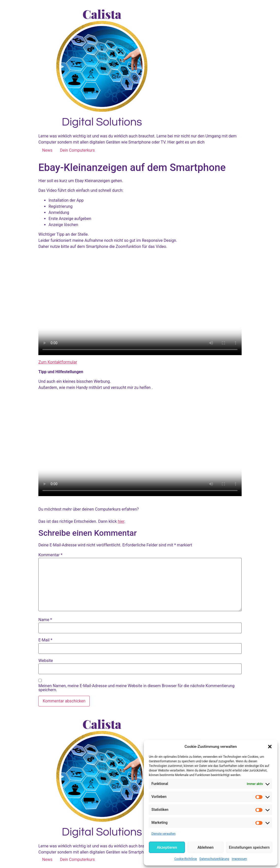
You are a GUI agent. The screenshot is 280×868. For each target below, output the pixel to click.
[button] (270, 747)
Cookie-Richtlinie (186, 859)
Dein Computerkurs (77, 150)
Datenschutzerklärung (214, 859)
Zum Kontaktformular (58, 362)
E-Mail (45, 640)
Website (46, 661)
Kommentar (50, 555)
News (47, 150)
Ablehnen (205, 847)
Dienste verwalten (164, 834)
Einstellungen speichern (249, 847)
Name (45, 620)
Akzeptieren (167, 847)
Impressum (239, 859)
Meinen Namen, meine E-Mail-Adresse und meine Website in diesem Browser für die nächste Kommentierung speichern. (136, 688)
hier (121, 521)
